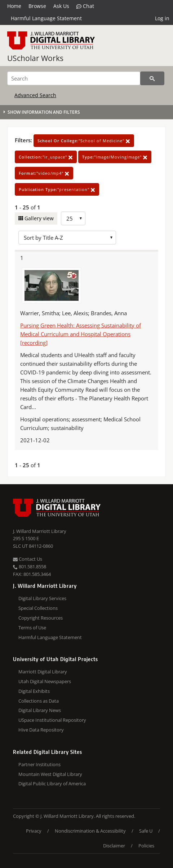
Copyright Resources (41, 618)
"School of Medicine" (84, 141)
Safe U (146, 831)
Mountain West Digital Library (50, 774)
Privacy (34, 831)
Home (14, 6)
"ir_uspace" (46, 157)
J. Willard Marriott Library (40, 531)
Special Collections (38, 608)
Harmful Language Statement (46, 18)
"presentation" (57, 189)
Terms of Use (32, 628)
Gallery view (38, 218)
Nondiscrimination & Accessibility (90, 831)
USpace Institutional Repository (52, 720)
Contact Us (28, 559)
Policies (146, 846)
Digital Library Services (42, 598)
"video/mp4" (44, 173)
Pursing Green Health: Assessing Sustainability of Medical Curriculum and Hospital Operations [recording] (81, 334)
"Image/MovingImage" (115, 157)
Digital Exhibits (34, 691)
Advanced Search (35, 95)
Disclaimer (114, 846)
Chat (85, 6)
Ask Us (61, 6)
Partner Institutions (39, 764)
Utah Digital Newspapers (45, 681)
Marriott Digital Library (43, 672)
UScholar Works (35, 58)
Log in (162, 18)
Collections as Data (39, 701)
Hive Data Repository (41, 730)
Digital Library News (40, 710)
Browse (37, 6)
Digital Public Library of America (52, 784)
